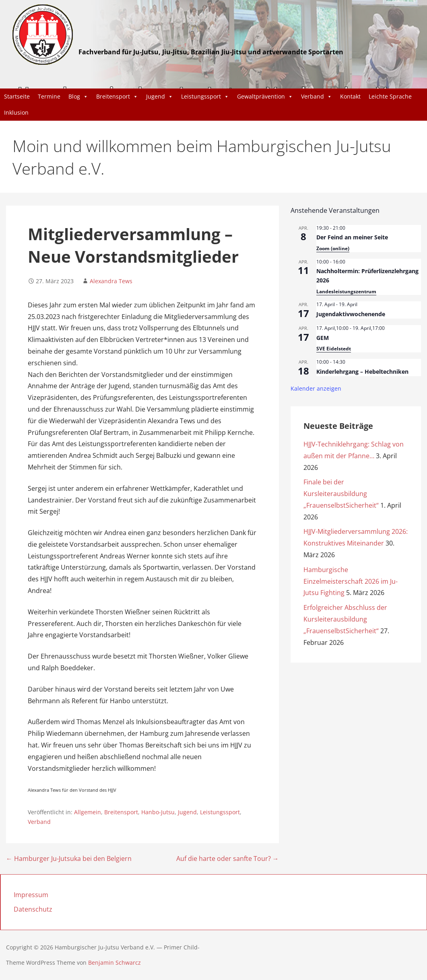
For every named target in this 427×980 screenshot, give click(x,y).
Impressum (31, 895)
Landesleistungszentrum (346, 291)
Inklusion (16, 112)
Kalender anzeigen (316, 388)
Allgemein (88, 812)
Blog (78, 97)
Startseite (17, 96)
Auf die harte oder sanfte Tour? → (228, 859)
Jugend (160, 97)
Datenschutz (33, 909)
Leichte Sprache (390, 96)
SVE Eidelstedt (334, 349)
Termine (49, 96)
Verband (317, 97)
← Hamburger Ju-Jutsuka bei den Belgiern (69, 859)
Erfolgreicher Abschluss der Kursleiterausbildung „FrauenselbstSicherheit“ (345, 619)
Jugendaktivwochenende (351, 314)
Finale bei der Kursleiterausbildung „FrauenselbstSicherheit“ (341, 494)
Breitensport (117, 97)
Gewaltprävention (265, 97)
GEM (323, 338)
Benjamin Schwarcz (114, 962)
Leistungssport (205, 97)
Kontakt (350, 96)
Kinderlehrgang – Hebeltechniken (362, 372)
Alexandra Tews (111, 281)
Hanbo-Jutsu (158, 812)
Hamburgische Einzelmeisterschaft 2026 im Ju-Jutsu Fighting (351, 581)
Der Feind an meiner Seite (352, 237)
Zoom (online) (333, 248)
